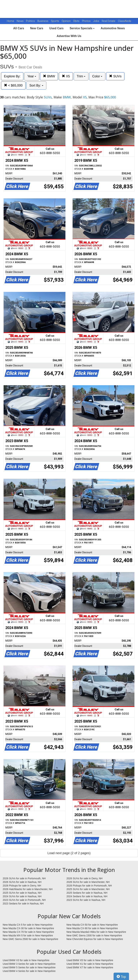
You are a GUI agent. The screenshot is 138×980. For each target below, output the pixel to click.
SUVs (115, 76)
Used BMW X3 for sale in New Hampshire (26, 960)
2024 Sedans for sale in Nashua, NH (87, 896)
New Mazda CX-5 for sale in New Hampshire (28, 925)
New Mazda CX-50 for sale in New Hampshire (92, 925)
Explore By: (12, 76)
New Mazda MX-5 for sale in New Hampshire (28, 935)
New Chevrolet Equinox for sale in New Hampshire (95, 939)
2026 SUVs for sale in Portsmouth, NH (24, 878)
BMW (49, 76)
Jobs (96, 21)
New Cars (37, 28)
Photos (87, 21)
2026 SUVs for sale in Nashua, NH (22, 882)
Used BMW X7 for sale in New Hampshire (90, 967)
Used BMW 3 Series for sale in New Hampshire (29, 964)
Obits (77, 21)
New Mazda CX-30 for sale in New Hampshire (28, 928)
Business (43, 21)
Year (32, 76)
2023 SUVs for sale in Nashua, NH (86, 900)
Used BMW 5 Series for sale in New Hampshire (29, 967)
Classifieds (125, 21)
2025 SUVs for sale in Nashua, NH (22, 893)
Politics (30, 21)
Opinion (66, 21)
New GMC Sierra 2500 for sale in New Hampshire (30, 939)
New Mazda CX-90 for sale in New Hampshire (92, 928)
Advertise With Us (69, 36)
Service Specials (82, 28)
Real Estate (109, 21)
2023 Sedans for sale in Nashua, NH (23, 904)
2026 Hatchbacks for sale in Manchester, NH (28, 889)
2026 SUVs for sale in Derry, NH (84, 878)
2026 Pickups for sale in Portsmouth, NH (89, 886)
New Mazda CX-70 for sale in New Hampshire (28, 932)
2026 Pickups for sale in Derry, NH (22, 886)
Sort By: (36, 85)
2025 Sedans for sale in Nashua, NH (87, 893)
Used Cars (57, 28)
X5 (66, 76)
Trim (81, 76)
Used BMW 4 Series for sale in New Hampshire (29, 971)
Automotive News (113, 28)
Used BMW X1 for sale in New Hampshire (90, 964)
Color (97, 76)
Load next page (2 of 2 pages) (69, 853)
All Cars (19, 28)
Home (11, 21)
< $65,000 (13, 85)
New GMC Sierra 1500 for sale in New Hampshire (94, 935)
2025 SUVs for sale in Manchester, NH (88, 889)
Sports (55, 21)
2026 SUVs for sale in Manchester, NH (88, 882)
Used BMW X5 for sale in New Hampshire (90, 960)
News (20, 21)
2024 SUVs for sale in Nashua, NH (22, 896)
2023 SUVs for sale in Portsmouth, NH (24, 900)
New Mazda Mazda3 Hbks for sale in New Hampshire (96, 932)
